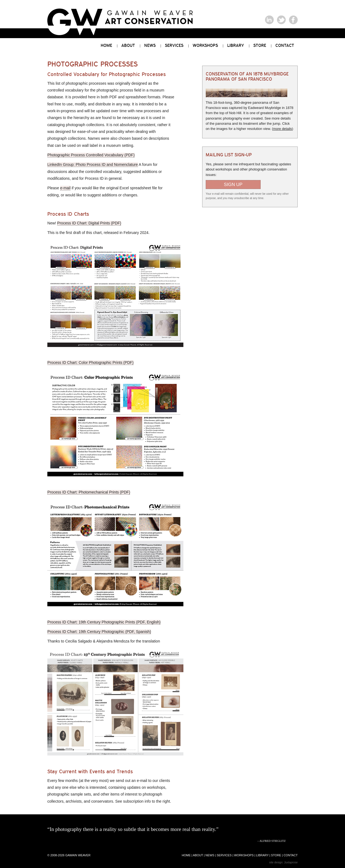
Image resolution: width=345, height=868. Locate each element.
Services (174, 45)
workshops (244, 855)
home (186, 855)
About (128, 45)
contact (291, 855)
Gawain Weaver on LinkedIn (269, 20)
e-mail (65, 188)
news (210, 855)
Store (260, 45)
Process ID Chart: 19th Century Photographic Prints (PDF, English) (104, 622)
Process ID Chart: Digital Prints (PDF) (89, 223)
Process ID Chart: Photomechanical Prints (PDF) (89, 492)
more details (283, 129)
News (150, 45)
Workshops (205, 45)
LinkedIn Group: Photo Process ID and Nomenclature (93, 165)
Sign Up (233, 185)
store (276, 855)
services (224, 855)
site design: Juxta (283, 862)
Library (236, 45)
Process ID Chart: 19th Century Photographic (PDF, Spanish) (99, 632)
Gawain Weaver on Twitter (281, 20)
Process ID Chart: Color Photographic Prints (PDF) (90, 363)
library (262, 855)
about (198, 855)
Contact (285, 45)
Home (106, 45)
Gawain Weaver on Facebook (293, 20)
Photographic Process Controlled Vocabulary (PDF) (91, 155)
